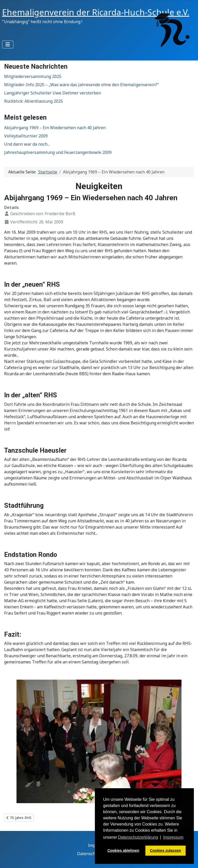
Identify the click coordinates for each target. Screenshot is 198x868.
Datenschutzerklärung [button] (138, 837)
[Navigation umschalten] (8, 45)
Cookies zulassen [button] (165, 851)
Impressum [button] (173, 837)
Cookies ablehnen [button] (123, 851)
